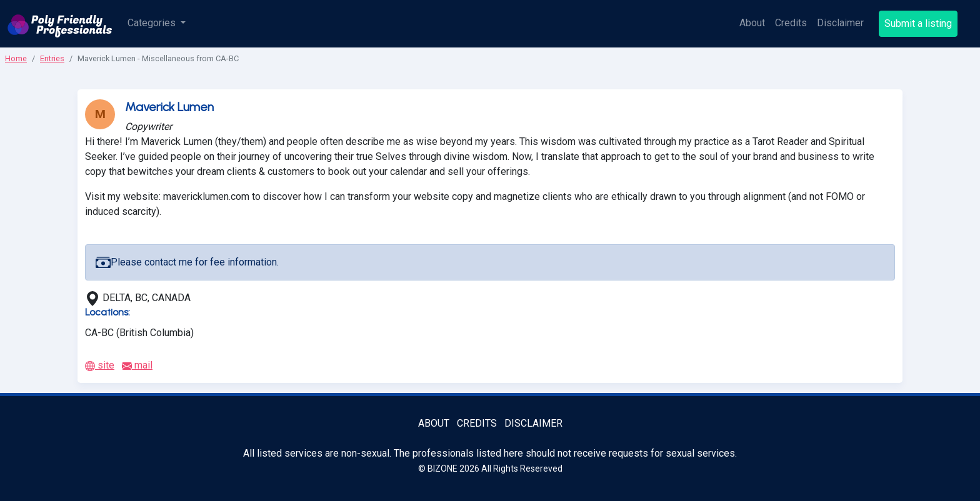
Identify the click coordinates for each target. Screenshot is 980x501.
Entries (52, 58)
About (752, 23)
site (100, 365)
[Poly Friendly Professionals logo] (60, 24)
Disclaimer (840, 23)
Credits (791, 23)
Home (16, 58)
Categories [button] (153, 23)
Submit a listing (918, 23)
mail (137, 365)
